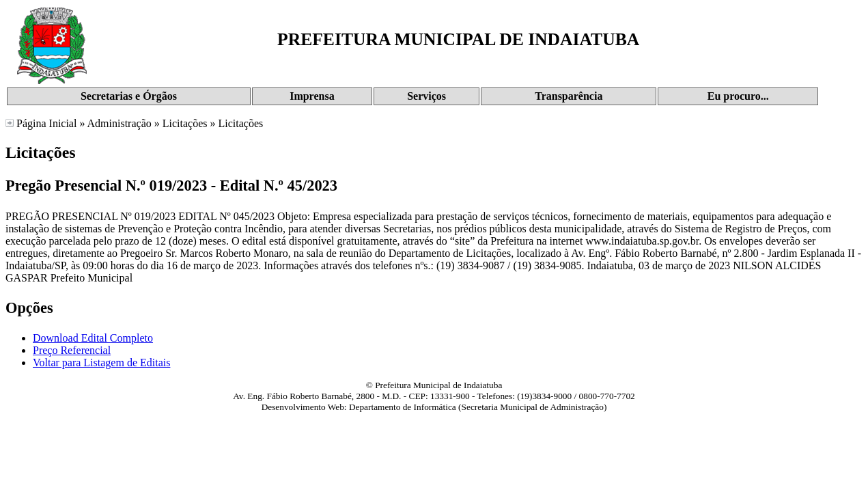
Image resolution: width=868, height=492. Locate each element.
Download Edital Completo (93, 338)
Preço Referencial (72, 350)
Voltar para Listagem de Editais (101, 363)
